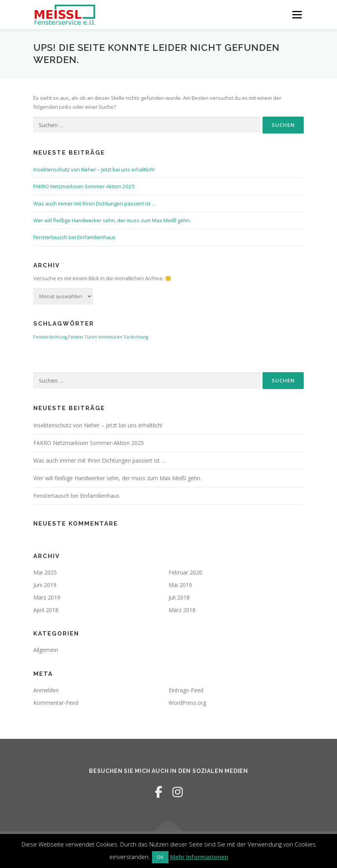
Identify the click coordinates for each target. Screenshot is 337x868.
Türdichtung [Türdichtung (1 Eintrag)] (136, 337)
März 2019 (47, 597)
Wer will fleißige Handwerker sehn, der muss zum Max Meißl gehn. (112, 220)
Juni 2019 (45, 585)
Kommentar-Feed (56, 703)
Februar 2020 (185, 572)
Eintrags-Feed (186, 690)
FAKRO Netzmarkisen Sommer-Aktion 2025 (84, 186)
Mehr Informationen (199, 857)
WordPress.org (187, 703)
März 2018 (182, 610)
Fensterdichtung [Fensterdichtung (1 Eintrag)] (50, 337)
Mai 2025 (45, 572)
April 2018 (46, 610)
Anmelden (46, 690)
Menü (297, 14)
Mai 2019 (180, 585)
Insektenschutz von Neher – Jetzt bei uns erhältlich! (94, 169)
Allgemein (46, 650)
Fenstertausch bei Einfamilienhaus (74, 237)
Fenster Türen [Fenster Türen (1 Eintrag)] (83, 337)
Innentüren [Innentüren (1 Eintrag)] (110, 337)
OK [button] (160, 857)
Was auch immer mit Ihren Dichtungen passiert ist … (95, 203)
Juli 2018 (179, 597)
